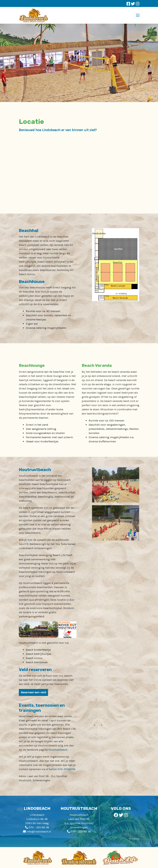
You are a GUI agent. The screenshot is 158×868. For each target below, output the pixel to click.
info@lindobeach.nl (39, 832)
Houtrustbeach (58, 750)
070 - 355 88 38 (39, 827)
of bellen (52, 769)
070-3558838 (66, 769)
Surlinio (136, 839)
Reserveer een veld (33, 692)
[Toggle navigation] (138, 15)
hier (30, 540)
